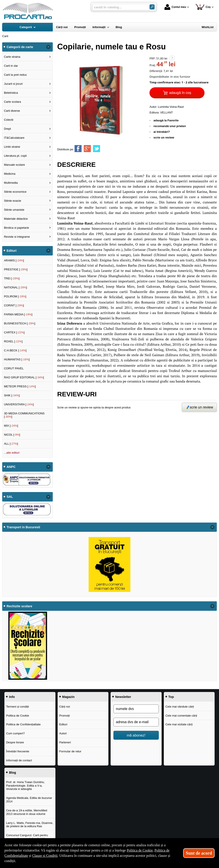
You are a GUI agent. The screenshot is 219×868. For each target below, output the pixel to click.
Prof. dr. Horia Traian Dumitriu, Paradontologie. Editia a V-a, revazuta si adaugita (26, 785)
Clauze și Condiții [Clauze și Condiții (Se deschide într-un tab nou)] (45, 856)
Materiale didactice (16, 219)
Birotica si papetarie (16, 228)
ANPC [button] (11, 467)
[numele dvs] (136, 709)
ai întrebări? (162, 132)
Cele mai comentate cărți (181, 716)
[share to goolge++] (87, 149)
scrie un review (164, 137)
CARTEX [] (14, 332)
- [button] (48, 47)
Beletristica (11, 93)
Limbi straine (12, 147)
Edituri (63, 724)
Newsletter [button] (123, 697)
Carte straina (12, 57)
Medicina (10, 174)
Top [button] (171, 697)
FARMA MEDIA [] (18, 314)
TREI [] (12, 278)
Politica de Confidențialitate (23, 724)
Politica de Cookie (18, 716)
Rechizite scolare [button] (19, 606)
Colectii (9, 120)
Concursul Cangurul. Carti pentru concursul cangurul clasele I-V (27, 837)
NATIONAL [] (16, 287)
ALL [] (11, 444)
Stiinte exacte (13, 201)
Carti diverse (12, 111)
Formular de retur (70, 751)
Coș (203, 7)
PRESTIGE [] (16, 269)
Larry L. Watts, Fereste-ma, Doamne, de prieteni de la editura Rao (30, 825)
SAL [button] (10, 497)
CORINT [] (14, 305)
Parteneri (65, 742)
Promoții (64, 716)
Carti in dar (11, 66)
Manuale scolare (14, 165)
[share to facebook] (78, 149)
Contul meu (175, 7)
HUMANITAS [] (17, 359)
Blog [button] (13, 773)
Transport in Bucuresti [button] (23, 527)
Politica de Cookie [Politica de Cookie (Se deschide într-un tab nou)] (140, 850)
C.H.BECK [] (15, 350)
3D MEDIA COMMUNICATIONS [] (24, 415)
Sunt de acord (199, 853)
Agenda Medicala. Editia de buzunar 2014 (29, 800)
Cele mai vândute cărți (180, 707)
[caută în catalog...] (119, 7)
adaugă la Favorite (166, 120)
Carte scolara (12, 102)
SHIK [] (12, 395)
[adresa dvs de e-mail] (136, 722)
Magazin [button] (68, 697)
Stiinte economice (15, 192)
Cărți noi (64, 707)
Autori (63, 733)
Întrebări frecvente (18, 751)
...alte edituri (12, 453)
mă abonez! (136, 735)
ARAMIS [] (14, 260)
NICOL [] (12, 435)
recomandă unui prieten (170, 126)
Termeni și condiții (17, 707)
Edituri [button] (12, 251)
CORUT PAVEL (14, 368)
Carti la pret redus (15, 75)
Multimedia (11, 183)
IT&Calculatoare (14, 138)
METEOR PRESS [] (20, 386)
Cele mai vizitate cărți (179, 724)
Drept (7, 129)
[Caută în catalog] (152, 7)
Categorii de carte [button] (20, 47)
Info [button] (12, 697)
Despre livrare (15, 742)
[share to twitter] (97, 149)
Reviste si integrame (17, 237)
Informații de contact (19, 760)
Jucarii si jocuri (13, 84)
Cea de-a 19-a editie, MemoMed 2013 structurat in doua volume (27, 812)
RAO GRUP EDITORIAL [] (24, 377)
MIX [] (11, 426)
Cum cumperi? (16, 733)
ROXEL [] (13, 341)
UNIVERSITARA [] (19, 404)
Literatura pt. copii (15, 156)
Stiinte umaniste (14, 210)
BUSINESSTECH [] (20, 323)
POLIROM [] (15, 296)
